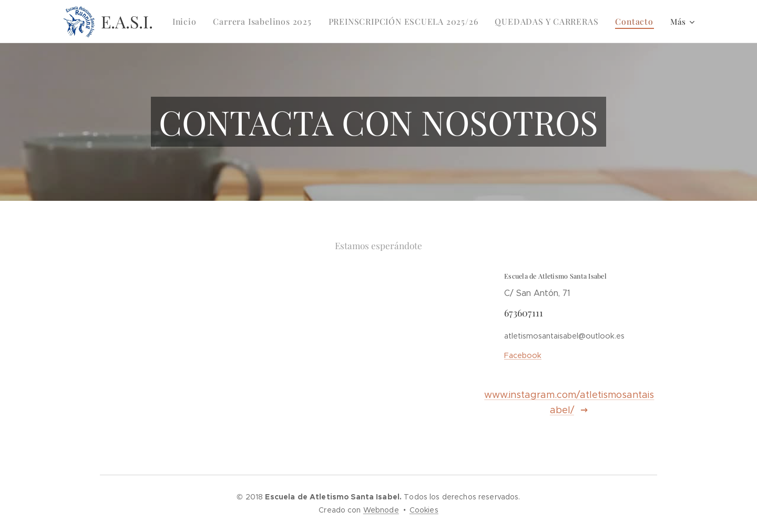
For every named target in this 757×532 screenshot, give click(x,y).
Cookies (424, 510)
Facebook (523, 355)
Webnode (381, 510)
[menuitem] (201, 22)
